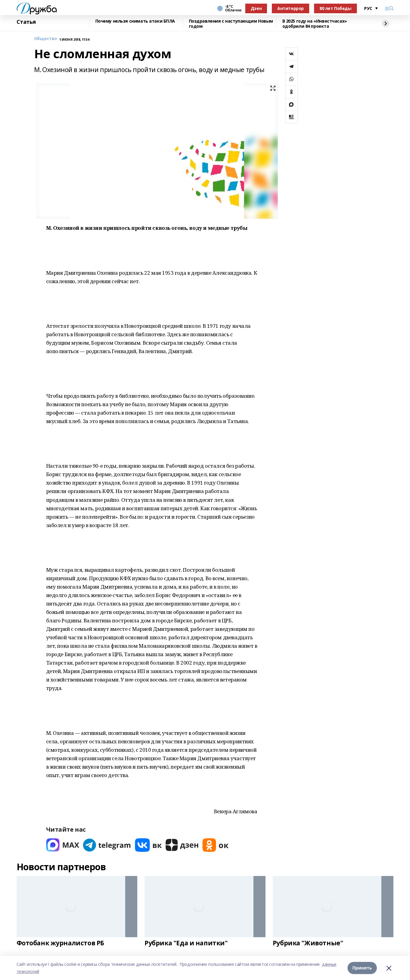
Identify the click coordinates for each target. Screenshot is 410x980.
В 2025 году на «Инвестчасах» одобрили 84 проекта (315, 24)
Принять (362, 968)
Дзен (256, 8)
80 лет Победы (335, 8)
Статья (26, 22)
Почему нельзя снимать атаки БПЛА (135, 21)
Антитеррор (291, 8)
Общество (46, 39)
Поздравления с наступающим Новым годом (231, 24)
